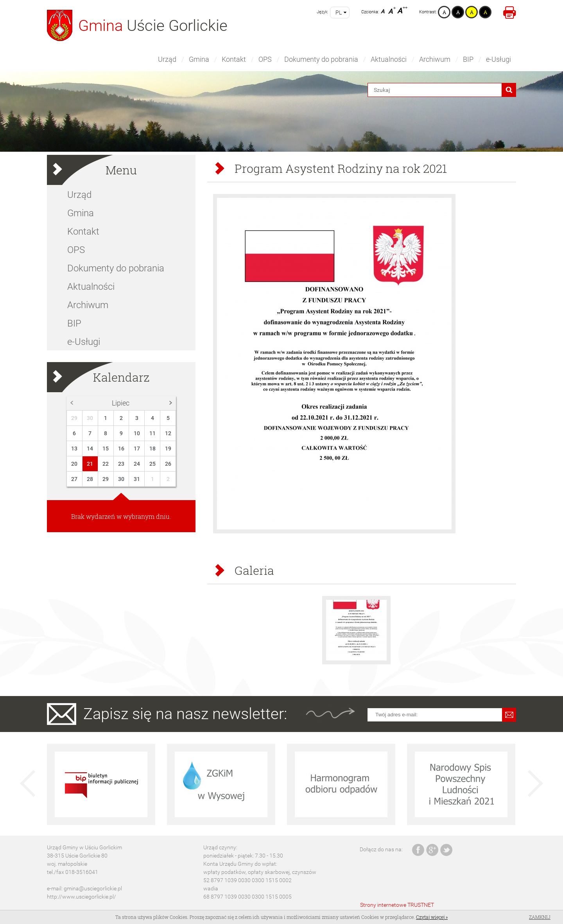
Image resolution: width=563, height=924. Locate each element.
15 (106, 449)
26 (168, 464)
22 (106, 464)
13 (74, 449)
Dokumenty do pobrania (321, 59)
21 (90, 464)
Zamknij (540, 917)
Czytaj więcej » (432, 917)
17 (137, 449)
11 (152, 433)
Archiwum (435, 59)
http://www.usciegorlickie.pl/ (82, 897)
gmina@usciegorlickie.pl (93, 888)
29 (74, 418)
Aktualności (389, 59)
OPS (265, 59)
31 (137, 479)
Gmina (199, 59)
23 (121, 464)
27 (74, 479)
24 (137, 464)
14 (90, 449)
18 (152, 449)
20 (74, 464)
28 (90, 479)
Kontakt (234, 59)
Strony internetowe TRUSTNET (397, 905)
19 (168, 449)
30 (90, 418)
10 (137, 433)
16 (121, 449)
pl (339, 13)
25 (152, 464)
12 (168, 433)
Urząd (167, 59)
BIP (468, 59)
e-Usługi (498, 59)
